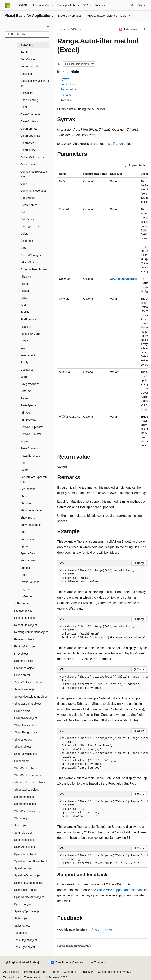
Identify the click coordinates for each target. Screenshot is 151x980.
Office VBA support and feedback (120, 890)
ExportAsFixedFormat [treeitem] (34, 269)
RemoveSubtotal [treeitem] (31, 434)
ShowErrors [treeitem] (28, 518)
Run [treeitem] (23, 463)
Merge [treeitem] (24, 377)
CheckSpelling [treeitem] (29, 100)
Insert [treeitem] (24, 348)
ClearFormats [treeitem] (29, 129)
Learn (62, 29)
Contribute (70, 972)
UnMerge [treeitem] (26, 596)
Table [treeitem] (24, 575)
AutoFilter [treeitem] (27, 45)
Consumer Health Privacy (114, 972)
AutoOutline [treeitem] (28, 59)
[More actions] (144, 29)
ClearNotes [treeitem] (27, 143)
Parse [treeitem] (24, 398)
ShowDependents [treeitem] (31, 510)
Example (66, 100)
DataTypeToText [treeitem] (30, 227)
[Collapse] (48, 26)
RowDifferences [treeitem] (30, 456)
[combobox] (27, 35)
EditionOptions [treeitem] (29, 262)
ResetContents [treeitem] (30, 448)
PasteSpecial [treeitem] (29, 405)
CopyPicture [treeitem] (28, 198)
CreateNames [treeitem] (29, 205)
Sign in (142, 5)
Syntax (65, 79)
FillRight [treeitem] (25, 291)
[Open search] (132, 5)
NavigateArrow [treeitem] (29, 384)
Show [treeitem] (24, 496)
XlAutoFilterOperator (124, 279)
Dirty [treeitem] (23, 248)
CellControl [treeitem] (27, 93)
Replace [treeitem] (25, 441)
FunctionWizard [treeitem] (30, 334)
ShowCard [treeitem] (27, 503)
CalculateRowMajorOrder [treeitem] (35, 83)
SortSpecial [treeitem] (28, 539)
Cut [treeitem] (23, 212)
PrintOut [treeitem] (25, 413)
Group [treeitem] (24, 341)
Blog (54, 972)
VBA (74, 29)
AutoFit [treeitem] (25, 52)
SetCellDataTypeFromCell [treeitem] (34, 479)
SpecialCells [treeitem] (28, 553)
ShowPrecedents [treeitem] (31, 525)
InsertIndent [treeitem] (28, 355)
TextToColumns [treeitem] (30, 582)
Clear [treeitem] (24, 107)
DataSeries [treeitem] (27, 219)
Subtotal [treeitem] (25, 568)
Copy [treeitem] (24, 184)
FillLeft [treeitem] (24, 284)
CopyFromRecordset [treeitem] (33, 191)
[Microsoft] (7, 5)
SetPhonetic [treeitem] (28, 489)
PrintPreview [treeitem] (28, 420)
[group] (103, 310)
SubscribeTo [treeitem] (28, 561)
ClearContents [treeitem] (29, 121)
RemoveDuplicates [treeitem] (32, 427)
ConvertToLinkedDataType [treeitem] (35, 174)
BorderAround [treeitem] (29, 66)
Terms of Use (11, 977)
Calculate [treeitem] (26, 74)
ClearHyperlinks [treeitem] (30, 136)
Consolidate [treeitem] (28, 164)
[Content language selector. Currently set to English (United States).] (22, 963)
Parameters (67, 84)
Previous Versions (35, 972)
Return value (68, 89)
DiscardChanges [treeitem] (31, 255)
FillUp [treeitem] (24, 298)
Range (118, 144)
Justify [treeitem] (24, 362)
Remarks (66, 95)
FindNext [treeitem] (26, 312)
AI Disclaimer (11, 972)
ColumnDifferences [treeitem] (32, 157)
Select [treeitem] (24, 470)
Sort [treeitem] (23, 532)
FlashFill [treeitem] (26, 327)
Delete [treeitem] (24, 234)
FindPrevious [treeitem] (29, 319)
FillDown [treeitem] (26, 277)
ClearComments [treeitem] (30, 114)
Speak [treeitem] (24, 546)
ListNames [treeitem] (27, 370)
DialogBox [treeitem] (27, 241)
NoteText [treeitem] (26, 391)
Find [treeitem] (23, 305)
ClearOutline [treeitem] (28, 150)
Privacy (86, 972)
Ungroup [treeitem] (26, 589)
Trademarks (31, 977)
